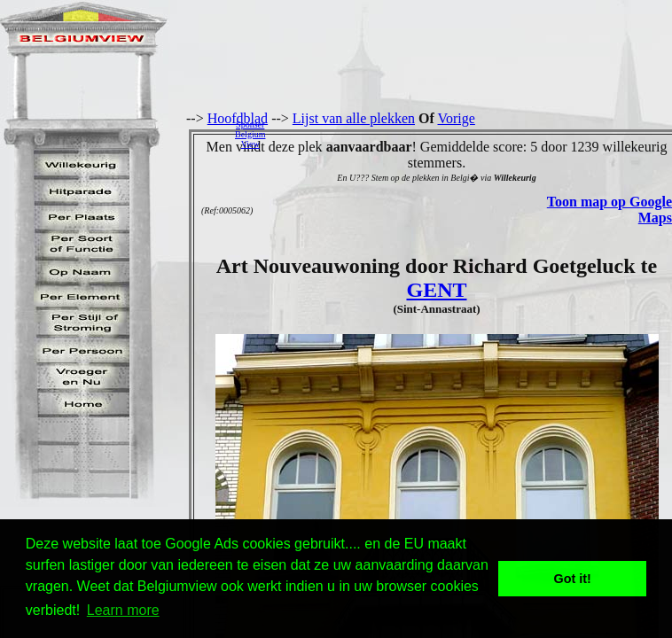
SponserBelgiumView (250, 134)
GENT (436, 290)
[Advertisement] (473, 134)
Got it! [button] (573, 579)
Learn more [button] (123, 610)
